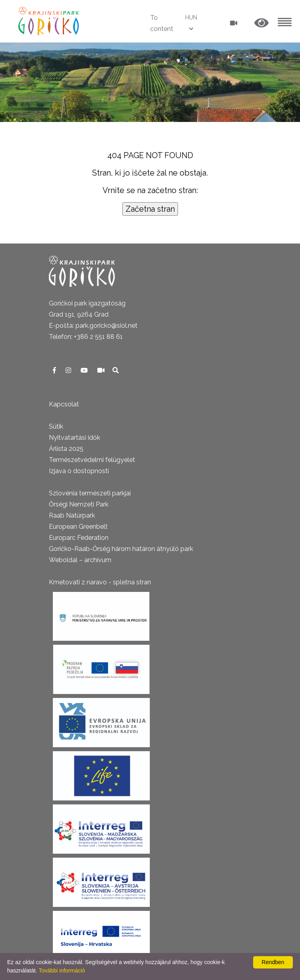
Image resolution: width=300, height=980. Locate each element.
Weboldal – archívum (80, 560)
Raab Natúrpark (72, 515)
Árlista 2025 (66, 449)
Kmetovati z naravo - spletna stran (100, 582)
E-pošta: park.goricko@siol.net (93, 326)
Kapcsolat (64, 404)
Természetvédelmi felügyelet (92, 460)
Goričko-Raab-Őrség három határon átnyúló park (121, 549)
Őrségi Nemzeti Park (79, 504)
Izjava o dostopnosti (79, 471)
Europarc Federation (79, 538)
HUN (191, 17)
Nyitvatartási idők (75, 438)
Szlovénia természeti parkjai (90, 493)
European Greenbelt (78, 527)
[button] (261, 23)
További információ (62, 970)
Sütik (56, 426)
